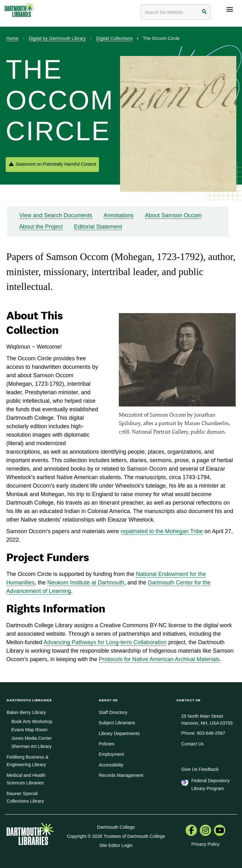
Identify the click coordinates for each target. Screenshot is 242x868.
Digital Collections (114, 38)
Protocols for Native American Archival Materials (159, 659)
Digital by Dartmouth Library (57, 38)
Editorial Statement (98, 227)
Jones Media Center (32, 738)
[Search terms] (176, 12)
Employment (111, 754)
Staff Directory (113, 712)
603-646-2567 (211, 733)
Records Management (121, 775)
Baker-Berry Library (26, 712)
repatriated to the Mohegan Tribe (162, 531)
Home (12, 38)
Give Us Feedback (200, 769)
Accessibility (111, 765)
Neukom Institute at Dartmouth (86, 583)
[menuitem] (191, 831)
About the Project (41, 227)
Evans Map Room (29, 730)
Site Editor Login (116, 845)
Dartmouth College (116, 827)
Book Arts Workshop (32, 721)
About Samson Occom (173, 215)
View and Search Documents (56, 215)
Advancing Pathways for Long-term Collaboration (105, 642)
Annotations (119, 215)
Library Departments (119, 733)
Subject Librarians (117, 723)
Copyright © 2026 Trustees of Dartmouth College (116, 836)
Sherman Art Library (32, 746)
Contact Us (192, 744)
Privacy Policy (205, 844)
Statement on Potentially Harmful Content (56, 164)
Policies (107, 744)
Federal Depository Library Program (210, 784)
